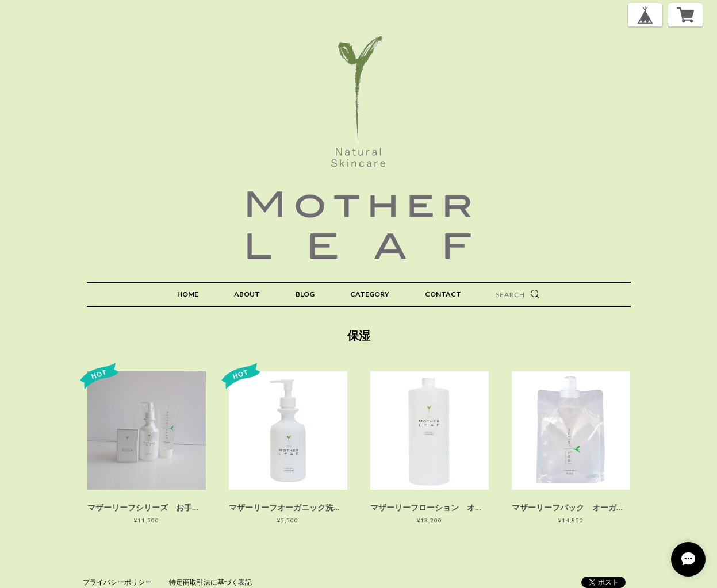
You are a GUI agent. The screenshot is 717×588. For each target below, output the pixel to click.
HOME (188, 294)
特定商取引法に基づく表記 (210, 582)
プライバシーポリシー (117, 582)
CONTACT (443, 294)
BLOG (305, 294)
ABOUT (247, 294)
